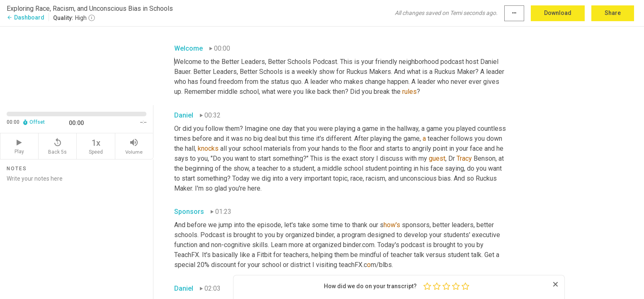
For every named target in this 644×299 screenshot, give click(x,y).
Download (558, 13)
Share (613, 13)
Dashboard (26, 17)
